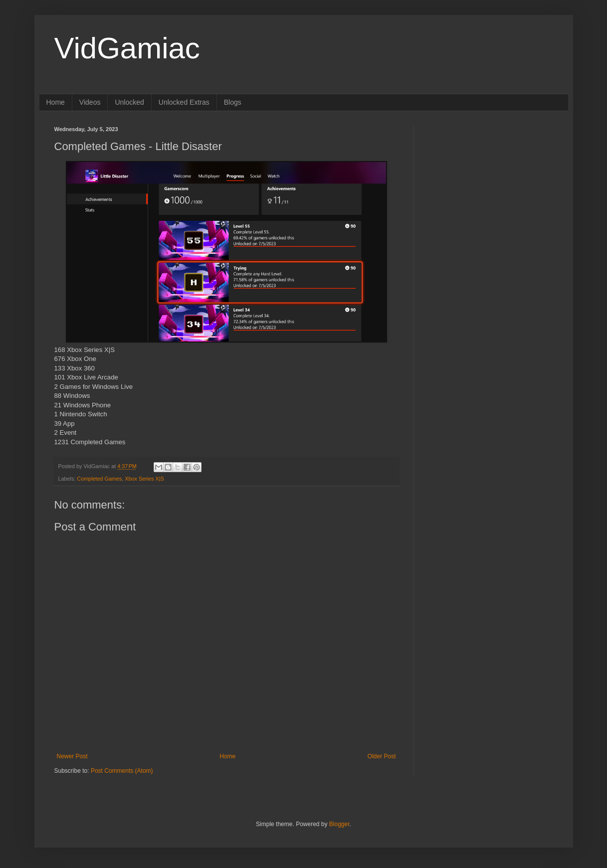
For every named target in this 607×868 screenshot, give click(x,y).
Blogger (339, 824)
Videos (90, 102)
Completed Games (99, 479)
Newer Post (72, 756)
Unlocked (129, 102)
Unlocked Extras (184, 102)
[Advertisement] (491, 188)
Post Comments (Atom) (122, 771)
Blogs (233, 102)
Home (56, 102)
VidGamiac (127, 48)
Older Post (382, 756)
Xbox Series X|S (144, 479)
